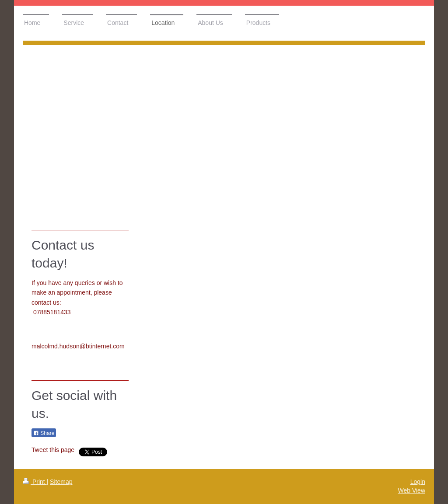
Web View (411, 490)
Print (35, 482)
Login (418, 482)
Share (44, 433)
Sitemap (61, 482)
